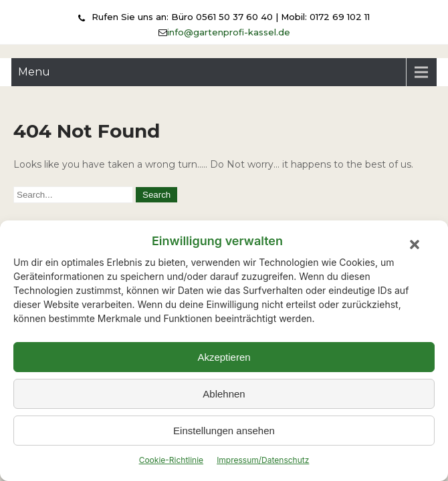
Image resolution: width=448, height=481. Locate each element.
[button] (415, 245)
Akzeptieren (224, 357)
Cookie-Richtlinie (171, 460)
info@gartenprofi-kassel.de (229, 32)
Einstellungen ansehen (224, 431)
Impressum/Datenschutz (263, 460)
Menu (34, 72)
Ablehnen (224, 394)
